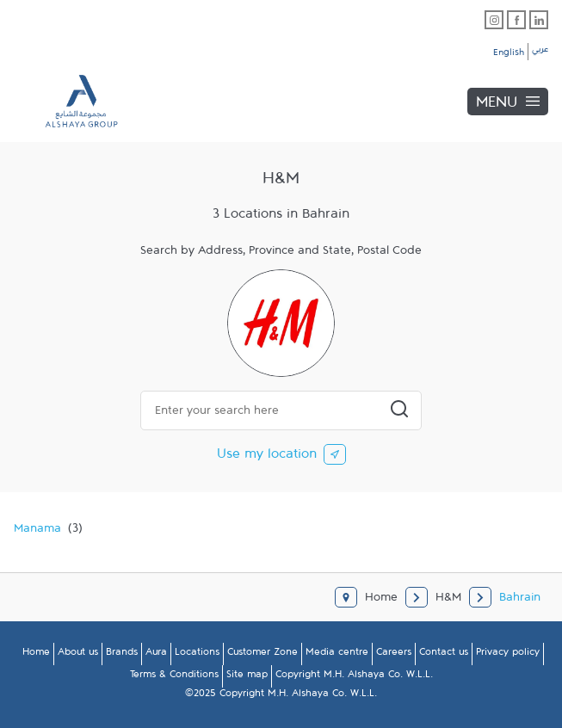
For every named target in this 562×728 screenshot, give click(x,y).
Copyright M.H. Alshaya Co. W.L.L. (354, 677)
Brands (122, 655)
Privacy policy (508, 655)
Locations (197, 655)
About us (78, 655)
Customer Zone (262, 655)
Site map (247, 677)
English (509, 55)
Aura (156, 655)
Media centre (337, 655)
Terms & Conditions (174, 677)
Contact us (444, 655)
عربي (540, 52)
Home (36, 655)
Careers (394, 655)
